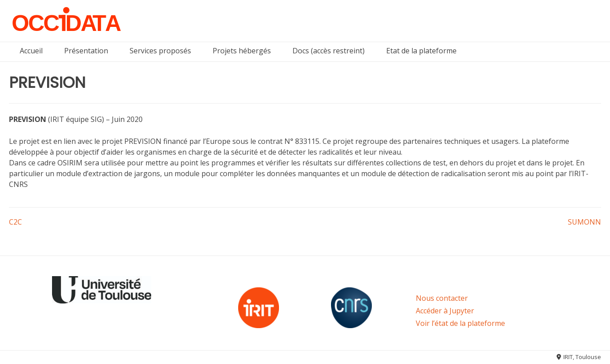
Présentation (86, 51)
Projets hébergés (242, 51)
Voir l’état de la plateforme (460, 323)
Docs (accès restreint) (329, 51)
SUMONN (584, 222)
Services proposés (160, 51)
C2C (15, 222)
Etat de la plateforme (421, 51)
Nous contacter (442, 298)
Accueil (31, 51)
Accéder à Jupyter (445, 311)
